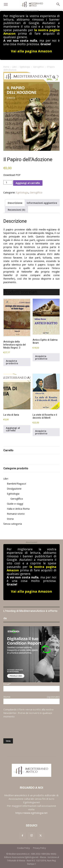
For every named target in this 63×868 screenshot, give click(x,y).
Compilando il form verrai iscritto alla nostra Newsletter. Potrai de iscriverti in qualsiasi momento (28, 713)
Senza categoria (13, 524)
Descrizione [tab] (15, 203)
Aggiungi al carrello (28, 183)
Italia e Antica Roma (18, 509)
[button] (6, 5)
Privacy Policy (39, 848)
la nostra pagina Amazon (32, 568)
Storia (10, 519)
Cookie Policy (24, 848)
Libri (15, 67)
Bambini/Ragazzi (16, 484)
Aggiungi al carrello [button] (13, 429)
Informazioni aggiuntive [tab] (42, 203)
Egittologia (25, 67)
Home (6, 67)
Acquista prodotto (12, 362)
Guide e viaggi (15, 504)
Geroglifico (38, 67)
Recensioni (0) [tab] (16, 210)
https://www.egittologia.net (32, 813)
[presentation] (29, 728)
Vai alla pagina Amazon (32, 51)
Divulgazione (14, 489)
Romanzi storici (16, 514)
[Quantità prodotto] (8, 182)
